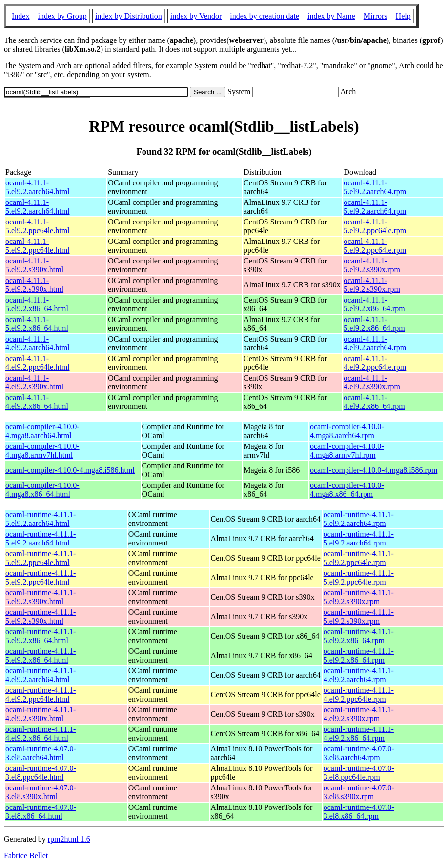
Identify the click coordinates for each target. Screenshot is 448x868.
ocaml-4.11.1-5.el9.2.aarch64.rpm (375, 187)
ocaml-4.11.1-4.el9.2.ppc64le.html (38, 363)
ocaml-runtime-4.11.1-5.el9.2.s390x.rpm (359, 597)
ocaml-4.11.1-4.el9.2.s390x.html (34, 382)
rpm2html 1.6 (69, 839)
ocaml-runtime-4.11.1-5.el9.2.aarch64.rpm (359, 519)
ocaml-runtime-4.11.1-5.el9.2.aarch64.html (41, 519)
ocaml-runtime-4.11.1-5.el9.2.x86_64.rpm (359, 636)
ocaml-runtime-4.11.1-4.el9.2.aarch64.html (41, 675)
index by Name (331, 16)
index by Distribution (129, 16)
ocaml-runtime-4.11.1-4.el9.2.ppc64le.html (41, 695)
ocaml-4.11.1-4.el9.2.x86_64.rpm (374, 402)
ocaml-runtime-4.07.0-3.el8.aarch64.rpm (359, 753)
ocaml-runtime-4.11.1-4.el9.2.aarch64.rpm (359, 675)
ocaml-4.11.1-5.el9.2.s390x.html (34, 265)
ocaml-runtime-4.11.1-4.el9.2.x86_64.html (41, 734)
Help (403, 16)
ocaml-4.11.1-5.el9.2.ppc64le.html (38, 226)
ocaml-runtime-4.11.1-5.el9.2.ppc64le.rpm (359, 558)
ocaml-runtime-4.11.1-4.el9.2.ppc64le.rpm (359, 695)
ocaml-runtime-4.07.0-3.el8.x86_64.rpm (359, 812)
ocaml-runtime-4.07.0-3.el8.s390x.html (41, 792)
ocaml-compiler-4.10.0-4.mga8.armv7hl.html (42, 451)
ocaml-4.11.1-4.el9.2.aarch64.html (38, 343)
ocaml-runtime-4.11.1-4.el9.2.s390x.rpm (359, 714)
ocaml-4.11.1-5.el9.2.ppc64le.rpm (375, 226)
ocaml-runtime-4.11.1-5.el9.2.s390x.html (41, 597)
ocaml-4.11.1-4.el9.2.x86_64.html (37, 402)
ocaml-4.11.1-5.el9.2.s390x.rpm (372, 265)
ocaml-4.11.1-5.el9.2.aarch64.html (38, 187)
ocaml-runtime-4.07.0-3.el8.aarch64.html (41, 753)
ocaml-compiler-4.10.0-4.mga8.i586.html (70, 470)
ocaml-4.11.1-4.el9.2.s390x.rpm (372, 382)
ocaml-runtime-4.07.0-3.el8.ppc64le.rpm (359, 773)
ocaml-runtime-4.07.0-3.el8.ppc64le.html (41, 773)
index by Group (62, 16)
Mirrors (376, 16)
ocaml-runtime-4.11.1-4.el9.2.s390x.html (41, 714)
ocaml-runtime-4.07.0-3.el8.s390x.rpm (359, 792)
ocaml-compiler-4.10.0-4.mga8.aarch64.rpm (347, 431)
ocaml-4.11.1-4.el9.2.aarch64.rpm (375, 343)
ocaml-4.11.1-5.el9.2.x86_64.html (37, 304)
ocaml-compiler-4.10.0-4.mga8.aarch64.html (42, 431)
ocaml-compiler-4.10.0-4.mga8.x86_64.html (42, 490)
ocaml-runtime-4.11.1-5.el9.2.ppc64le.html (41, 558)
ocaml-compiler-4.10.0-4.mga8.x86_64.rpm (347, 490)
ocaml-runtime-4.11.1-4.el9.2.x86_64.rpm (359, 734)
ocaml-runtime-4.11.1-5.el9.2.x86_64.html (41, 636)
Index (20, 16)
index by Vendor (196, 16)
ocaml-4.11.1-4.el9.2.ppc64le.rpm (375, 363)
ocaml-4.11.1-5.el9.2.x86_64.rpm (374, 304)
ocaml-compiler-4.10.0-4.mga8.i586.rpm (374, 470)
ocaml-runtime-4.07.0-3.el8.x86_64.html (41, 812)
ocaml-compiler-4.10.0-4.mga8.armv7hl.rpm (347, 451)
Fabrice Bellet (26, 856)
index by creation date (265, 16)
